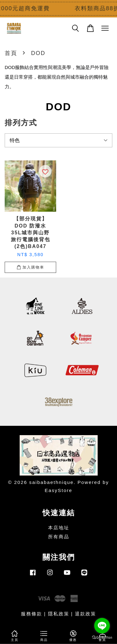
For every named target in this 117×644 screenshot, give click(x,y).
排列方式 (21, 123)
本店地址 (59, 528)
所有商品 (59, 537)
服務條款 (32, 614)
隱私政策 (59, 614)
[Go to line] (102, 626)
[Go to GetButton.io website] (102, 638)
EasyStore (58, 490)
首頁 (11, 53)
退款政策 (85, 614)
